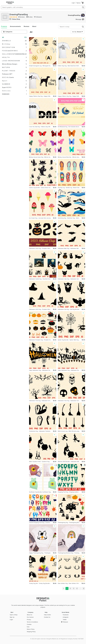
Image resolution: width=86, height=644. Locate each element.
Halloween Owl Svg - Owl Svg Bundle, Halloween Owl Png (70, 309)
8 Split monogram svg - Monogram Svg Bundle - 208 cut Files (41, 66)
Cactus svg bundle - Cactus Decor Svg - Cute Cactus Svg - (41, 188)
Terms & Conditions (32, 622)
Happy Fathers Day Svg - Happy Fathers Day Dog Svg (41, 96)
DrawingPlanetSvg (76, 15)
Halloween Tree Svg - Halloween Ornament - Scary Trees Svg (41, 401)
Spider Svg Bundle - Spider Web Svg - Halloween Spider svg (70, 340)
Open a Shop (14, 615)
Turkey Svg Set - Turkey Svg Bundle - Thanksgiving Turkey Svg (41, 583)
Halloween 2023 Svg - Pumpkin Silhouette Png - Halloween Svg (41, 248)
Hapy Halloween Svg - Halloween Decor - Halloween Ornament (41, 370)
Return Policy (31, 629)
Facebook (66, 615)
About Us (30, 615)
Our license (30, 617)
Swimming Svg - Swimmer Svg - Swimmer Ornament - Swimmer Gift (70, 218)
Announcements (15, 26)
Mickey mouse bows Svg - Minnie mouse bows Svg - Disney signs (41, 157)
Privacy (29, 620)
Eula (28, 627)
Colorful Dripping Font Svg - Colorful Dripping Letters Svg (41, 522)
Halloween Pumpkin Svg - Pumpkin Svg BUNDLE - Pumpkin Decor (41, 340)
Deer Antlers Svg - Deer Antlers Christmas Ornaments (70, 583)
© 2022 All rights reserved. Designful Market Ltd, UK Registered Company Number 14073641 (57, 639)
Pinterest (65, 622)
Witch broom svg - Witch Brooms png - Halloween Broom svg (70, 431)
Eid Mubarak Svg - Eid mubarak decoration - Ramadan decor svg (70, 127)
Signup (78, 3)
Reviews (27, 26)
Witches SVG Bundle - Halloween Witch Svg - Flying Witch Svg (70, 462)
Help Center (47, 615)
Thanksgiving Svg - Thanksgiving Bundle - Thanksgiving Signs (70, 522)
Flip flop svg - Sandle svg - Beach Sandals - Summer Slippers (70, 188)
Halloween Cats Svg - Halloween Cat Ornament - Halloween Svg (70, 279)
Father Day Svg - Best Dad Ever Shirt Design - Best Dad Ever (70, 66)
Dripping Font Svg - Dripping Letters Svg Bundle (70, 492)
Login (73, 3)
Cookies (29, 624)
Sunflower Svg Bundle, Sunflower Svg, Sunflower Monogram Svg (41, 492)
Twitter (65, 620)
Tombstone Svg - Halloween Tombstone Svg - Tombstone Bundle (41, 431)
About (34, 26)
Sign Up (12, 617)
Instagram (66, 617)
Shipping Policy (31, 632)
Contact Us (47, 617)
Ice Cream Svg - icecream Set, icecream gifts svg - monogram (41, 218)
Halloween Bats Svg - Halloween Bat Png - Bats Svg (70, 248)
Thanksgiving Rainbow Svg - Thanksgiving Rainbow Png (70, 553)
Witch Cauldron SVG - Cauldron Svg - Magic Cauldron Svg (41, 462)
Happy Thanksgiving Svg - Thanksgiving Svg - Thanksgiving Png (41, 553)
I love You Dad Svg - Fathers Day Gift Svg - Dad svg (41, 127)
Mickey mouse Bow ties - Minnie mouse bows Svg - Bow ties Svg (70, 157)
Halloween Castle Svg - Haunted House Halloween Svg (41, 279)
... (80, 588)
